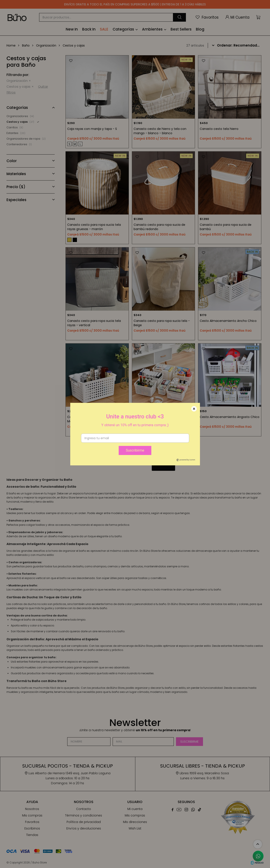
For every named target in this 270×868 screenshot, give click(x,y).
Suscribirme (135, 450)
